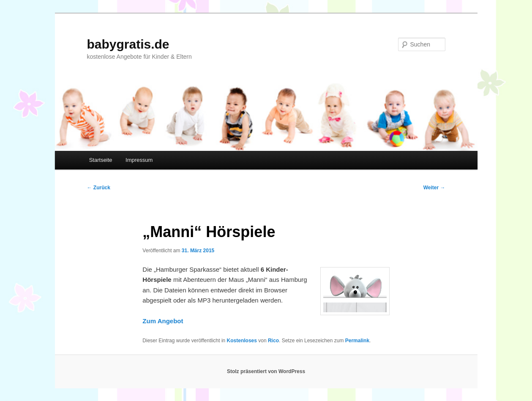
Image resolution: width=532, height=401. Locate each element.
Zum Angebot (163, 321)
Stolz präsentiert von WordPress (266, 371)
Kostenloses (242, 341)
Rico (273, 341)
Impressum (139, 160)
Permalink (357, 341)
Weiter (434, 188)
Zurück (99, 188)
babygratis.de (128, 44)
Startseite (101, 160)
